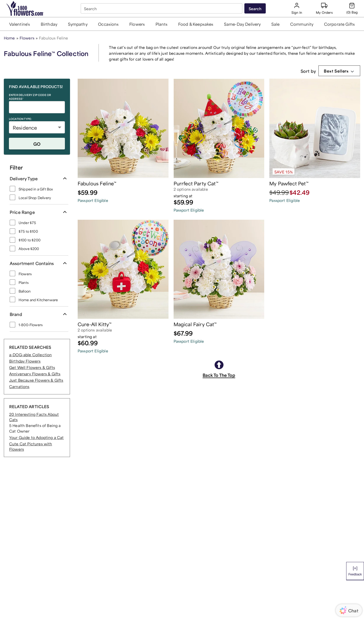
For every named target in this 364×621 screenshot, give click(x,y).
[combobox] (162, 9)
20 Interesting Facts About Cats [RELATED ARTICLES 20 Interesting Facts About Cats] (34, 417)
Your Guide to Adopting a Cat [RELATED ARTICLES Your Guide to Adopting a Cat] (36, 437)
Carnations (19, 386)
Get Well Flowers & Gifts (32, 367)
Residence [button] (25, 127)
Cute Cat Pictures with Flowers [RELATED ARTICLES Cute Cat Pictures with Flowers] (31, 446)
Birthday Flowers (25, 361)
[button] (20, 24)
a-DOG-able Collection (30, 354)
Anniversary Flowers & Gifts (35, 373)
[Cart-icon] (352, 8)
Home (9, 38)
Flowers (27, 38)
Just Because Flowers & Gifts (36, 380)
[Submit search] (255, 8)
